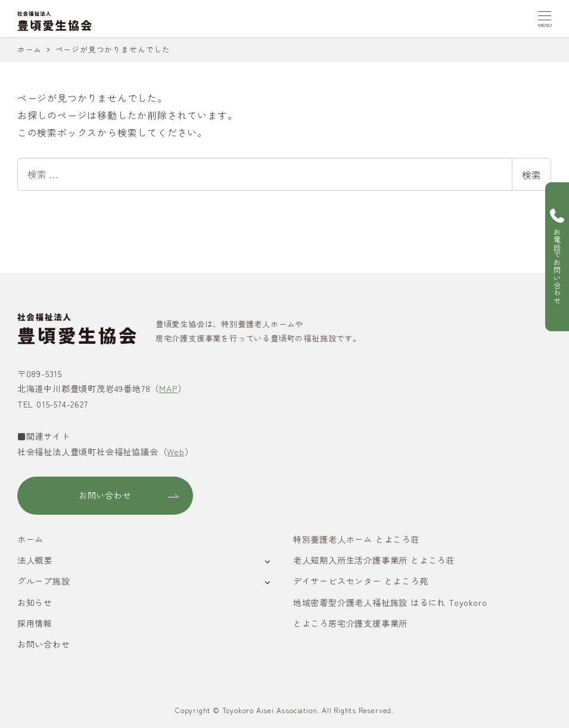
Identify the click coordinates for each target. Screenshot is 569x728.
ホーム (30, 539)
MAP (168, 388)
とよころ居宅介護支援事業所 (350, 623)
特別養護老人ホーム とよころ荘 (356, 539)
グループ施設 (44, 581)
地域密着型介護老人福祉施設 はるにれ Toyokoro (390, 602)
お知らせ (35, 602)
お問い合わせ (44, 644)
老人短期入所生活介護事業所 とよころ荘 (374, 560)
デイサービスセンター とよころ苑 (361, 581)
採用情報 (35, 623)
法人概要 (35, 560)
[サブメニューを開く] (267, 561)
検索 (531, 175)
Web (175, 452)
